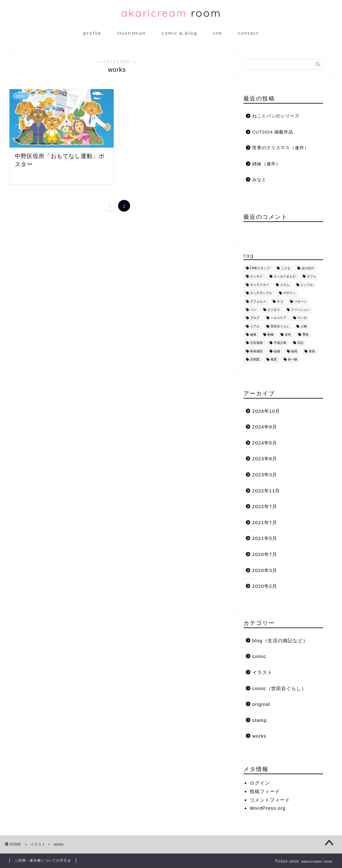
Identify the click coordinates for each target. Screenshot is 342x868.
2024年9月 (265, 427)
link (217, 33)
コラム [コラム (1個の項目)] (285, 285)
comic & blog (179, 33)
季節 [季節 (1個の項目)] (305, 335)
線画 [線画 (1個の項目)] (294, 351)
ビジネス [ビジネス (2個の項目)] (274, 310)
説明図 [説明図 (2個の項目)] (255, 360)
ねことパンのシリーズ (276, 116)
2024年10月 (266, 411)
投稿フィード (265, 791)
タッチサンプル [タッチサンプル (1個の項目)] (261, 293)
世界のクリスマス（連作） (281, 148)
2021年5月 (265, 538)
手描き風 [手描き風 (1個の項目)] (280, 343)
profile (92, 33)
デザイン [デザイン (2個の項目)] (289, 293)
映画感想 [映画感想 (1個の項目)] (256, 351)
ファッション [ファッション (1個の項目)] (300, 310)
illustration (131, 33)
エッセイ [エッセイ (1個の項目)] (256, 277)
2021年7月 (265, 522)
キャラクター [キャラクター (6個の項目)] (259, 285)
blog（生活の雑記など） (280, 641)
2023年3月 (265, 475)
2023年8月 (265, 459)
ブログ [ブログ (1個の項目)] (255, 318)
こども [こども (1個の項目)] (286, 268)
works (259, 736)
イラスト (262, 672)
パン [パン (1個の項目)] (253, 310)
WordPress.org (268, 808)
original (261, 704)
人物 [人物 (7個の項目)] (304, 326)
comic (259, 656)
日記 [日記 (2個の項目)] (300, 343)
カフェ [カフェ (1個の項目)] (311, 277)
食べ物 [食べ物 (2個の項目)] (293, 360)
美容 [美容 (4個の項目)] (312, 351)
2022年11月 (266, 491)
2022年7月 (265, 506)
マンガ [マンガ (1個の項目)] (302, 318)
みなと (259, 180)
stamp (259, 720)
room (171, 13)
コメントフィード (270, 800)
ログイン (260, 783)
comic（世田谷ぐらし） (279, 688)
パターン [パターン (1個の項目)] (300, 301)
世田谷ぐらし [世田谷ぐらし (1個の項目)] (280, 326)
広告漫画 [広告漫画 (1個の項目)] (256, 343)
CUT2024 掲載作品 (273, 132)
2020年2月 (265, 586)
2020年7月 (265, 554)
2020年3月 (265, 570)
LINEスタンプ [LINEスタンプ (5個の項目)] (260, 268)
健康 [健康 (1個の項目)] (253, 335)
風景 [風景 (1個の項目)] (274, 360)
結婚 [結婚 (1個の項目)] (277, 351)
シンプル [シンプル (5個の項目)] (307, 285)
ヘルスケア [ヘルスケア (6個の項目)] (278, 318)
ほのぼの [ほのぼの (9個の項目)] (308, 268)
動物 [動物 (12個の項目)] (271, 335)
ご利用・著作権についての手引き (43, 860)
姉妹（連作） (266, 164)
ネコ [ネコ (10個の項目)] (280, 301)
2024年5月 (265, 443)
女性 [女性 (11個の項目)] (288, 335)
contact (248, 33)
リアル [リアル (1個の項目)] (255, 326)
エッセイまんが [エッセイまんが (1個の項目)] (285, 277)
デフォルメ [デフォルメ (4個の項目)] (258, 301)
